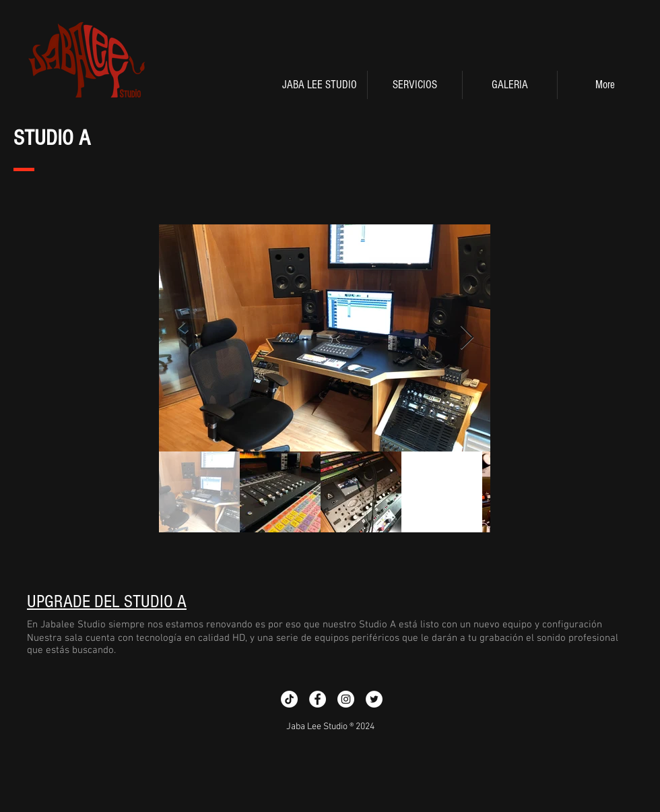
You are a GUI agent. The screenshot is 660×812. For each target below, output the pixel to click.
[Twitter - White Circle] (374, 699)
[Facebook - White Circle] (318, 699)
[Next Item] (467, 338)
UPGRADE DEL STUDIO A (107, 602)
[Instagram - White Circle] (346, 699)
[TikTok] (289, 699)
